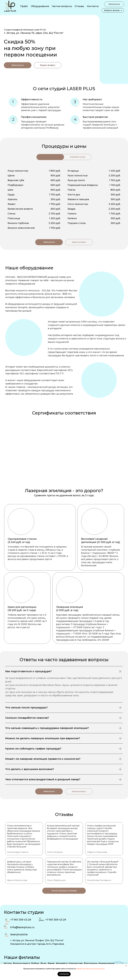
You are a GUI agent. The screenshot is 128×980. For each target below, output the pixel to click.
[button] (48, 65)
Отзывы (79, 6)
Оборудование (40, 6)
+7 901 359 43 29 (21, 920)
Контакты (93, 6)
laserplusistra (19, 934)
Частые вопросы (62, 6)
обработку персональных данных (90, 969)
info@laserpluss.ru (22, 927)
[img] (96, 47)
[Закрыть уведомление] (126, 966)
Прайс (24, 6)
